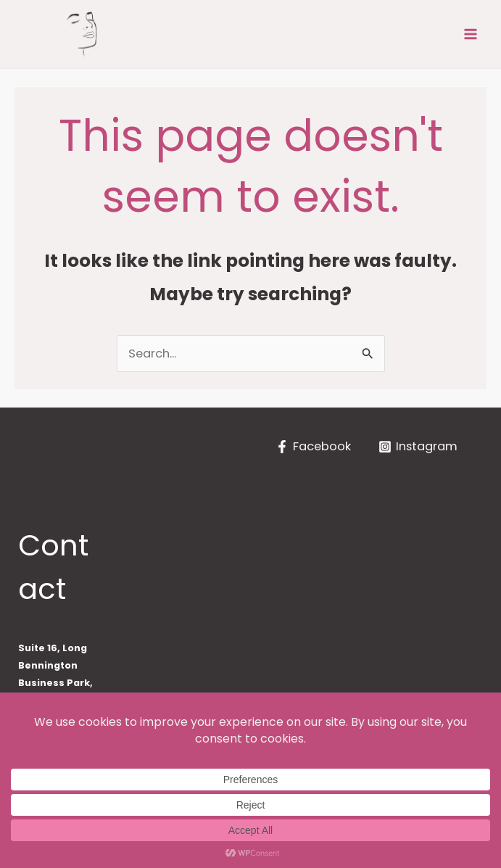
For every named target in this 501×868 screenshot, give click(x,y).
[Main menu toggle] (470, 34)
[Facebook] (313, 447)
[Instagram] (418, 447)
